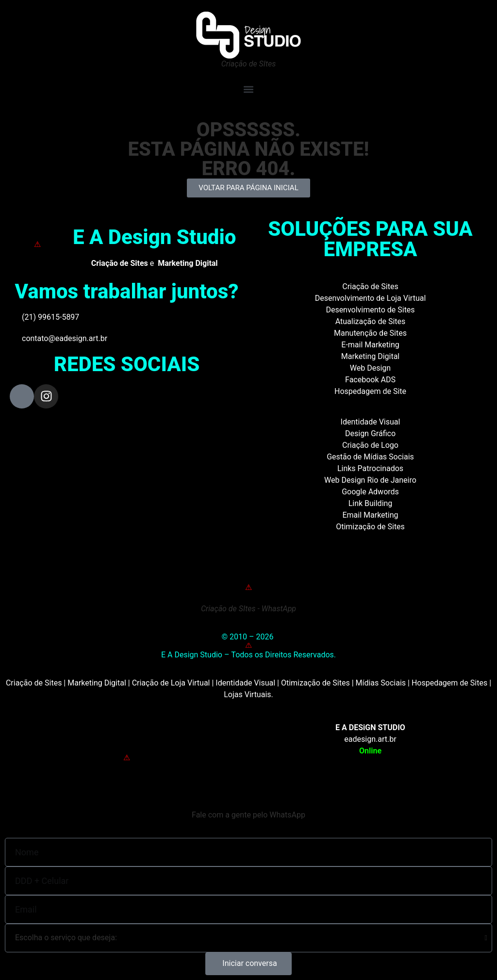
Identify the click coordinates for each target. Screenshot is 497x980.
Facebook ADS (370, 380)
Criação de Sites (370, 286)
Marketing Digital (371, 356)
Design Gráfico (370, 433)
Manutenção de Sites (370, 333)
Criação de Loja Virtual (171, 683)
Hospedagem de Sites (449, 683)
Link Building (371, 503)
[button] (248, 89)
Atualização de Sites (371, 321)
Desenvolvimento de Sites (370, 310)
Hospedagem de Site (370, 391)
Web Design (370, 368)
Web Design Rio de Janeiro (370, 480)
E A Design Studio (155, 237)
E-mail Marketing (370, 345)
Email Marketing (370, 515)
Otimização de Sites (370, 527)
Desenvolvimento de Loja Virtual (371, 298)
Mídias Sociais (381, 683)
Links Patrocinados (370, 468)
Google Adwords (370, 492)
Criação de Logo (370, 445)
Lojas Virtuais (247, 694)
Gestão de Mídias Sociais (370, 457)
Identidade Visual (371, 422)
